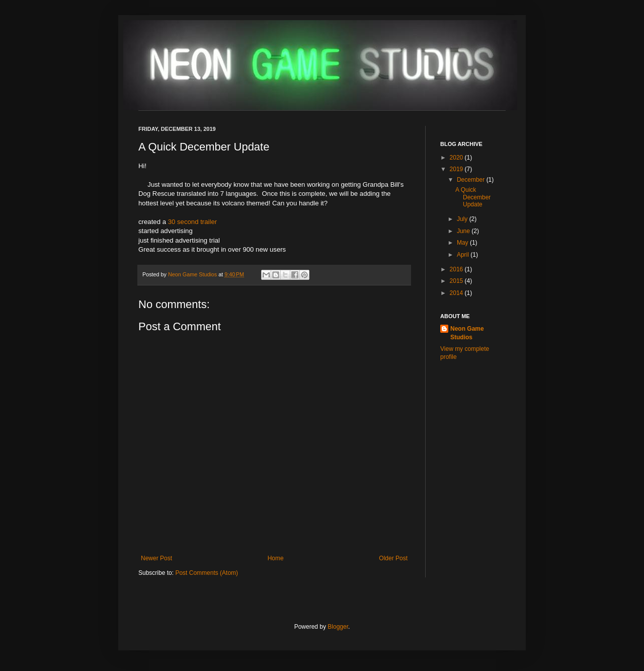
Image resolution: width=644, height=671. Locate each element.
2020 (457, 158)
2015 (457, 281)
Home (276, 558)
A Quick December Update (473, 197)
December (472, 180)
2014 (457, 293)
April (464, 255)
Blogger (338, 627)
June (464, 231)
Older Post (393, 558)
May (463, 243)
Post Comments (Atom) (207, 573)
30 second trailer (193, 222)
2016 (457, 269)
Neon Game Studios (193, 274)
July (463, 219)
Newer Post (156, 558)
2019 (457, 169)
